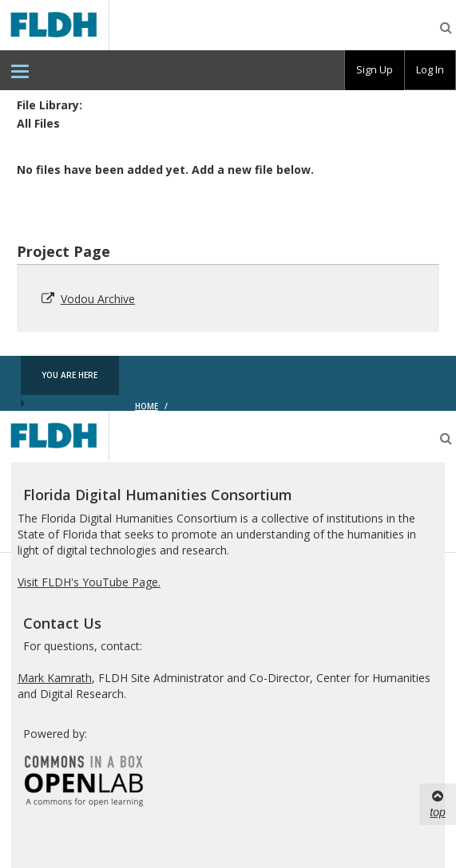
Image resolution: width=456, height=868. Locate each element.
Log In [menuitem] (430, 69)
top (437, 803)
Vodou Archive (98, 299)
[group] (375, 70)
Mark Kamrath (55, 678)
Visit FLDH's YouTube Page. (89, 582)
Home (147, 406)
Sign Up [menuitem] (375, 69)
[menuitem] (20, 70)
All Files (38, 123)
